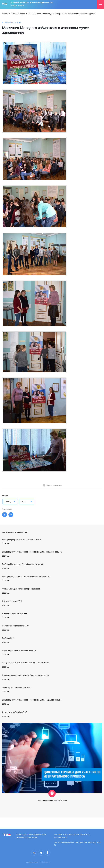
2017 (30, 14)
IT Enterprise (45, 862)
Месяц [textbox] (8, 502)
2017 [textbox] (23, 502)
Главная (6, 14)
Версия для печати (52, 485)
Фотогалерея (19, 14)
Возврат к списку (13, 23)
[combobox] (10, 501)
